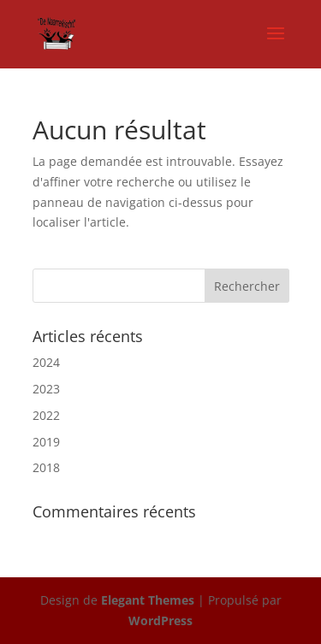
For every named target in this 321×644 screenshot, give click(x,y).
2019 (46, 442)
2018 (46, 467)
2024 (46, 362)
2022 (46, 415)
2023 (46, 389)
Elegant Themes (148, 600)
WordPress (160, 620)
